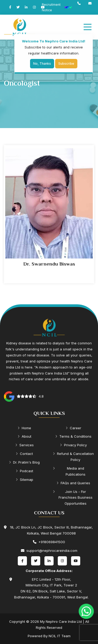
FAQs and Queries (73, 483)
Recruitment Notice (57, 7)
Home (24, 428)
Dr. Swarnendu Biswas (49, 264)
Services (25, 445)
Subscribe (66, 64)
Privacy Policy (73, 445)
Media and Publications (69, 471)
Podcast (25, 471)
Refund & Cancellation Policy (74, 457)
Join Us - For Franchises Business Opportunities (73, 498)
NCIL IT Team (60, 636)
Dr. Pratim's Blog (24, 462)
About (25, 436)
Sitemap (25, 480)
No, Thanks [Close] (42, 64)
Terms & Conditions (73, 436)
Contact (24, 454)
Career (74, 428)
